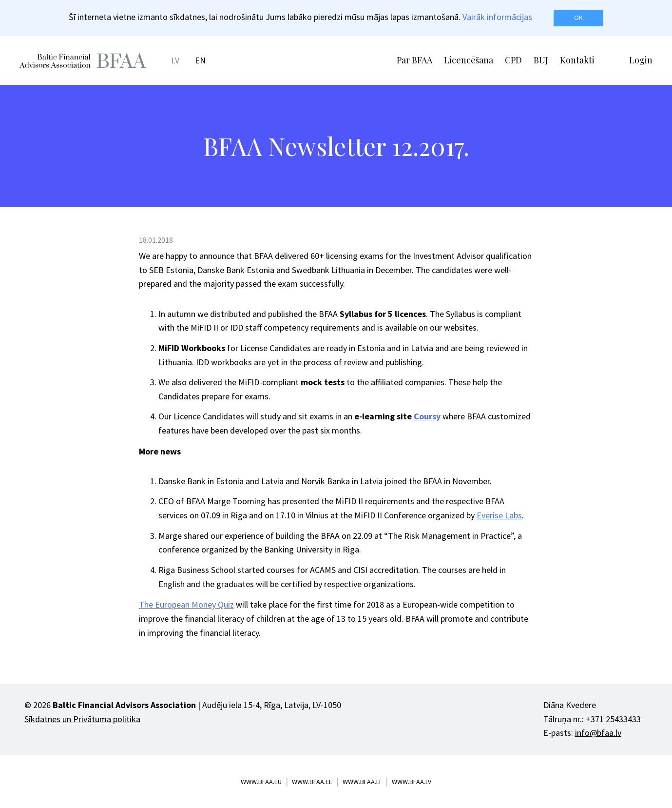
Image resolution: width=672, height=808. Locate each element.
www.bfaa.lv (412, 782)
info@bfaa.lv (598, 733)
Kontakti (577, 60)
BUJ (541, 60)
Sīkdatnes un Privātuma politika (82, 719)
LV (175, 60)
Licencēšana (469, 60)
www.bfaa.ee (312, 782)
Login (641, 60)
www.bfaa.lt (362, 782)
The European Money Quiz (186, 604)
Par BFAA (414, 60)
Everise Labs (499, 515)
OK (578, 18)
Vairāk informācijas (497, 17)
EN (200, 60)
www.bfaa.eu (261, 782)
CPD (513, 60)
